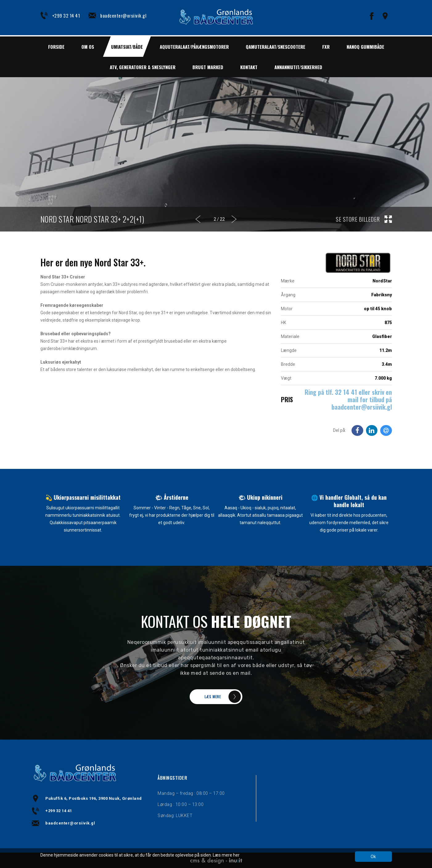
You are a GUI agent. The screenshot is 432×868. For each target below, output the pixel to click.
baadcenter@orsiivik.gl (123, 15)
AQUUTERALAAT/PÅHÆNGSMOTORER (194, 47)
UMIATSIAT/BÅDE (127, 47)
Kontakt (249, 67)
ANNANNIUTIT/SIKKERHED (298, 67)
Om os (88, 47)
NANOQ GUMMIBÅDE (365, 47)
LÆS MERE (213, 697)
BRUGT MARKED (208, 67)
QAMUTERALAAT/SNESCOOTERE (276, 47)
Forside (56, 47)
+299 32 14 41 (66, 15)
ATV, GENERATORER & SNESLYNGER (143, 67)
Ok (373, 857)
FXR (326, 47)
